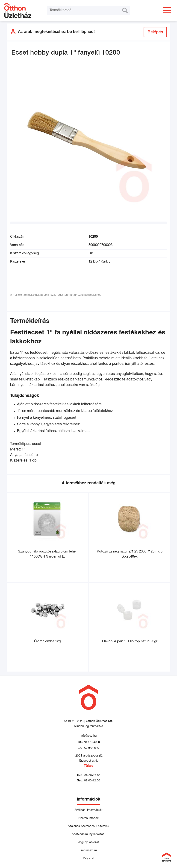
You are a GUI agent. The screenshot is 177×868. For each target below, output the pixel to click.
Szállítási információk (88, 810)
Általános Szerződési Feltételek (88, 826)
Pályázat (89, 859)
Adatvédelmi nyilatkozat (89, 834)
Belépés (155, 32)
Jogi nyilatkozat (88, 843)
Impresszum (89, 851)
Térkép (89, 766)
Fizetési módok (88, 818)
